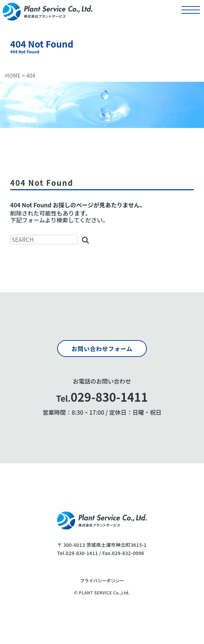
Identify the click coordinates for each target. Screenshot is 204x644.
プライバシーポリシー (102, 581)
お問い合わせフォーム (102, 349)
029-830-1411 (82, 553)
